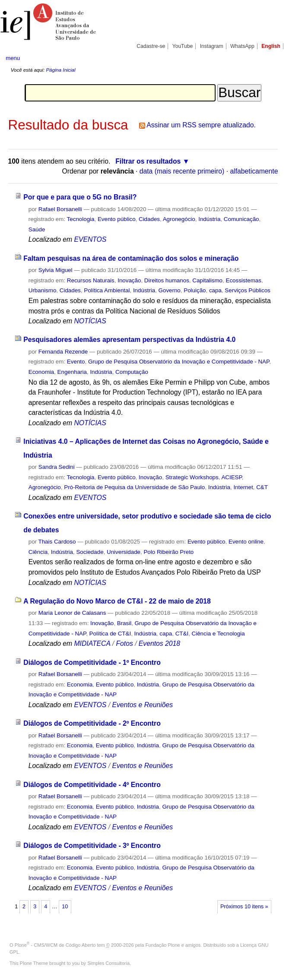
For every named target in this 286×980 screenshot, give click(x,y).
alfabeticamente (254, 171)
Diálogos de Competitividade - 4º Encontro (92, 785)
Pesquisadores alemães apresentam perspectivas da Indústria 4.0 (129, 340)
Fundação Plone (163, 945)
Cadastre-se (151, 46)
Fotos (124, 643)
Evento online (246, 542)
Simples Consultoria (108, 963)
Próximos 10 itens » (244, 907)
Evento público (117, 219)
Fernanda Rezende (63, 352)
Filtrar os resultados (148, 161)
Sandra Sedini (57, 467)
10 (65, 907)
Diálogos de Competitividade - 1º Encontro (92, 662)
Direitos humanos (167, 280)
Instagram (212, 46)
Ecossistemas (243, 280)
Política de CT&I (110, 634)
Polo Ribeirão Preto (168, 552)
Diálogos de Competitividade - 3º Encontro (92, 846)
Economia (41, 372)
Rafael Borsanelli (60, 209)
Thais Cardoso (57, 542)
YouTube (183, 46)
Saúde (37, 229)
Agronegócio (179, 219)
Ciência (38, 552)
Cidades (149, 219)
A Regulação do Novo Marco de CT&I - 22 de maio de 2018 (117, 601)
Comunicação (242, 219)
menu (13, 58)
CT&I (182, 634)
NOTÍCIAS (90, 321)
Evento (76, 362)
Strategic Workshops (192, 477)
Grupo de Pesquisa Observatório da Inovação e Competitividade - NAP (179, 362)
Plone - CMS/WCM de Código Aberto (55, 945)
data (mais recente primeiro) (182, 171)
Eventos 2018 (159, 643)
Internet (243, 487)
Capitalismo (207, 280)
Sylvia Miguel (56, 270)
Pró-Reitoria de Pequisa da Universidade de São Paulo (134, 487)
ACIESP (231, 477)
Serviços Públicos (247, 290)
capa (215, 290)
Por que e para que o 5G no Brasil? (80, 197)
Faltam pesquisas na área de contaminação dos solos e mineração (131, 258)
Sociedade (90, 552)
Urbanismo (43, 290)
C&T (262, 487)
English (271, 46)
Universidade (124, 552)
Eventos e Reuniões (142, 705)
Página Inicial (60, 70)
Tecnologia (81, 219)
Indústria (209, 219)
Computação (132, 372)
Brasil (124, 623)
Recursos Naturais (91, 280)
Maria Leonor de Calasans (72, 613)
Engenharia (72, 372)
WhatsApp (242, 46)
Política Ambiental (107, 290)
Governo (170, 290)
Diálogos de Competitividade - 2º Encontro (92, 723)
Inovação (129, 280)
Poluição (195, 290)
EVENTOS (90, 239)
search (266, 58)
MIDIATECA (92, 643)
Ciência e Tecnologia (218, 634)
